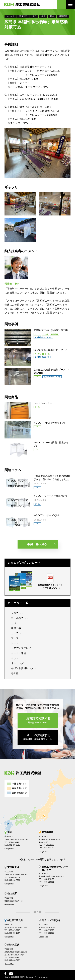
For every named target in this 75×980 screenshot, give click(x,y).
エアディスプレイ (21, 648)
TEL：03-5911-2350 (46, 845)
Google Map (9, 849)
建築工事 (16, 628)
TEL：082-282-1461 (12, 842)
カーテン (16, 633)
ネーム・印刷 (19, 653)
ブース (15, 638)
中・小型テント (20, 618)
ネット (15, 658)
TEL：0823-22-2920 (46, 930)
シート (15, 643)
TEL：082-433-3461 (12, 957)
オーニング (17, 663)
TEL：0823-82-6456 (46, 879)
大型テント (17, 613)
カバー (15, 623)
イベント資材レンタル (24, 668)
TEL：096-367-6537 (12, 930)
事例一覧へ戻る (37, 544)
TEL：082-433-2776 (12, 877)
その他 (15, 673)
